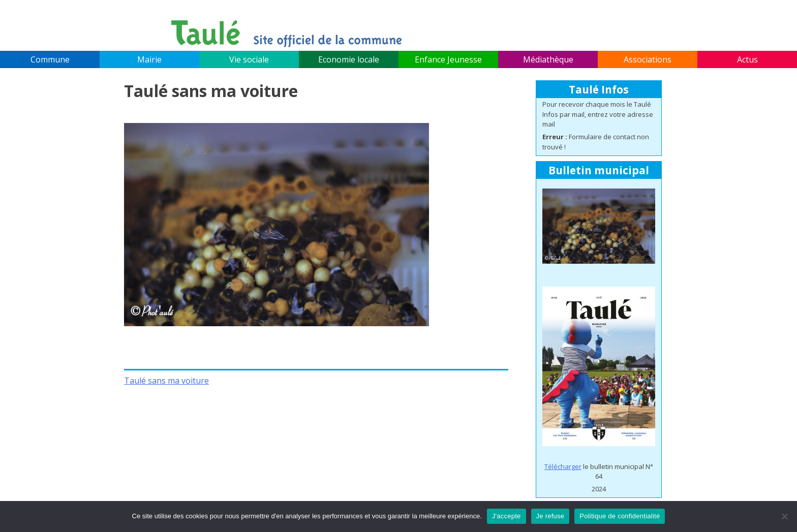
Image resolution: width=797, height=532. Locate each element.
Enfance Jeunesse (448, 59)
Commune (50, 59)
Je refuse (550, 516)
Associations (648, 59)
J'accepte (507, 516)
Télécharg (560, 466)
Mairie (149, 59)
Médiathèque (548, 59)
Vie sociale (249, 59)
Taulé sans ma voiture (166, 381)
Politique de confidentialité (620, 516)
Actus (747, 59)
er (578, 466)
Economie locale (349, 59)
